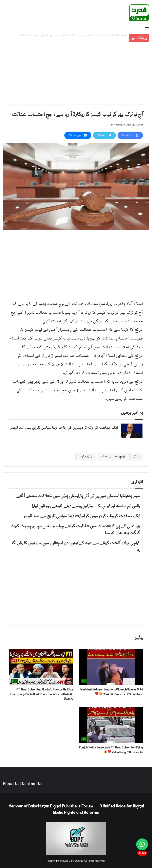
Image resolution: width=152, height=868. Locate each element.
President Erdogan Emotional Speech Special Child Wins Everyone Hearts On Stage (111, 692)
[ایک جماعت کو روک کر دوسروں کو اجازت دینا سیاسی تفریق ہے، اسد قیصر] (132, 431)
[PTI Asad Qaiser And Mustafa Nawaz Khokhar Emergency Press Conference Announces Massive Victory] (41, 667)
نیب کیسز (84, 457)
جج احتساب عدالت (111, 457)
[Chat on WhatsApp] (142, 844)
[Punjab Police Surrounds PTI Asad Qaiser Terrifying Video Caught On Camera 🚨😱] (111, 725)
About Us (11, 784)
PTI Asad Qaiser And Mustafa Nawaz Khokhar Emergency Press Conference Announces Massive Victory (42, 694)
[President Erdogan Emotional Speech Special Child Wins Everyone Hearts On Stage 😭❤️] (111, 667)
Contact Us (32, 784)
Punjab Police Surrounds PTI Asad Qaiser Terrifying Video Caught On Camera (111, 750)
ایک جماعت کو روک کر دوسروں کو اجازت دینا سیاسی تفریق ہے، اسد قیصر (64, 428)
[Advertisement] (76, 73)
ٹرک (135, 457)
